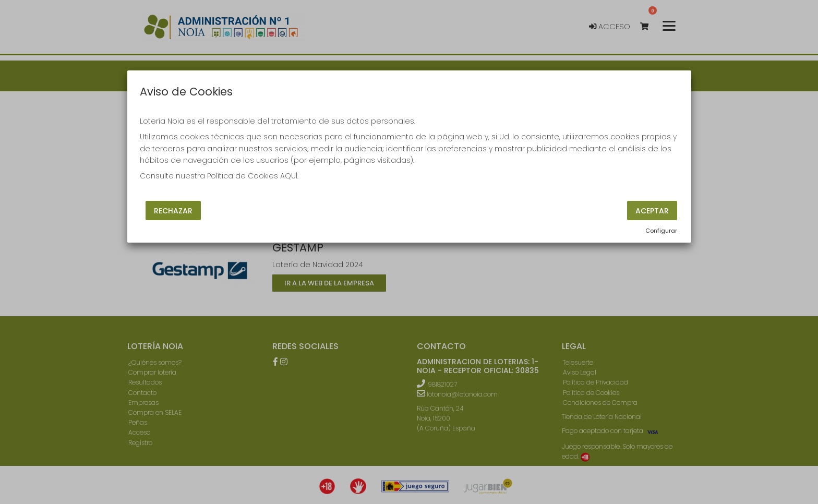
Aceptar (652, 210)
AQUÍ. (289, 176)
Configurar (661, 231)
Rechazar (173, 210)
